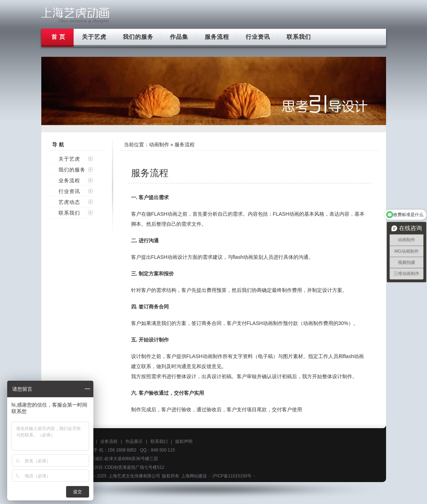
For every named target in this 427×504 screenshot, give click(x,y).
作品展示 (134, 441)
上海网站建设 (194, 476)
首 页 (58, 37)
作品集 (179, 37)
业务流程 (69, 180)
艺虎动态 (69, 202)
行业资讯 (258, 37)
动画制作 (159, 145)
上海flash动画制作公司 (75, 15)
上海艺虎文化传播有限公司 (134, 476)
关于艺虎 (94, 37)
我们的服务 (138, 37)
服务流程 (217, 37)
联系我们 (299, 37)
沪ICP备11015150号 (232, 476)
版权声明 (184, 441)
